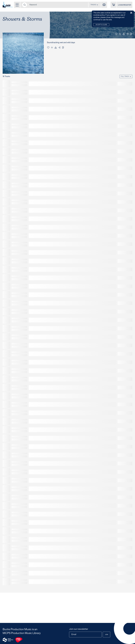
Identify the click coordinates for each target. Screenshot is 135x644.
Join (106, 635)
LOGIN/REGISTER (125, 5)
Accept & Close (101, 25)
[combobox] (94, 5)
